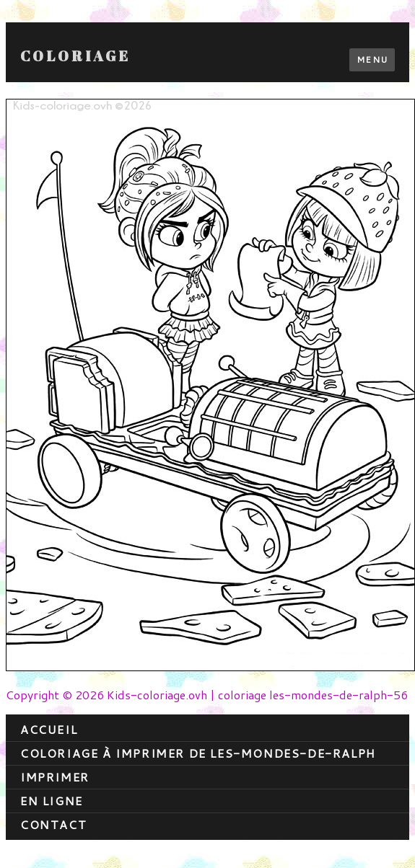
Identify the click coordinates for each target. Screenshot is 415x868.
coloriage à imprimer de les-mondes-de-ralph (198, 753)
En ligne (52, 801)
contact (53, 824)
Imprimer (55, 777)
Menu (372, 59)
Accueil (49, 729)
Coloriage (75, 56)
